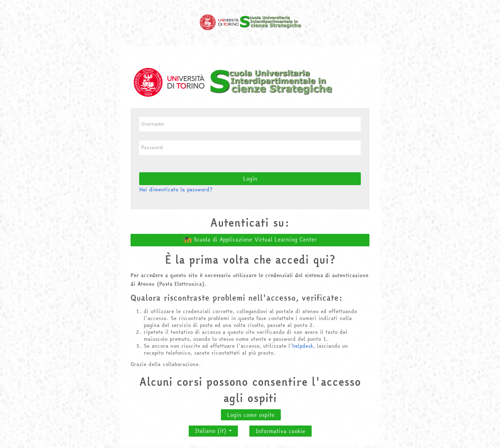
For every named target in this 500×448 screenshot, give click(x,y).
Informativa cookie (280, 431)
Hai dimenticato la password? (176, 189)
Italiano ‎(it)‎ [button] (213, 429)
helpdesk (303, 346)
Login (250, 179)
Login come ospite (251, 415)
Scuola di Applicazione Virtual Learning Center (250, 240)
